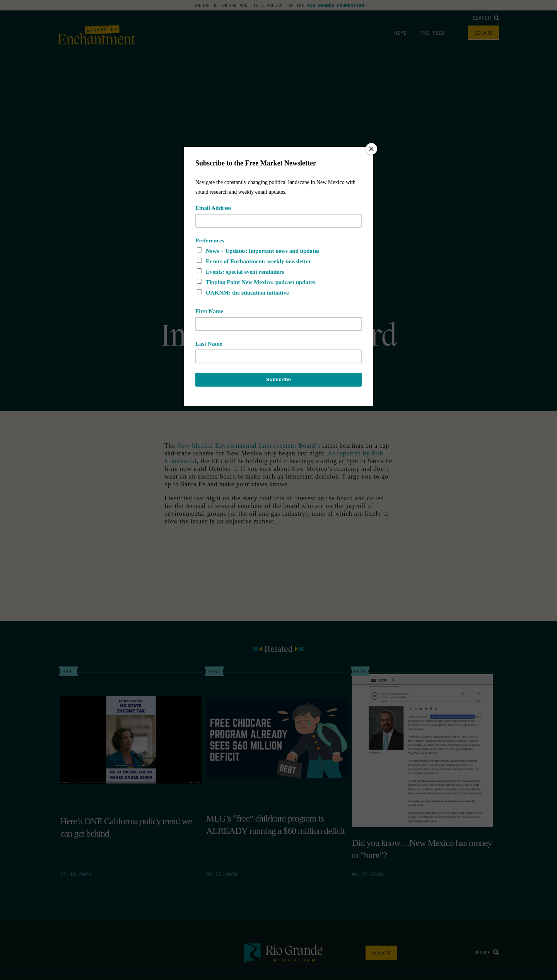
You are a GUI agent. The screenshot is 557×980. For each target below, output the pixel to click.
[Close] (371, 149)
